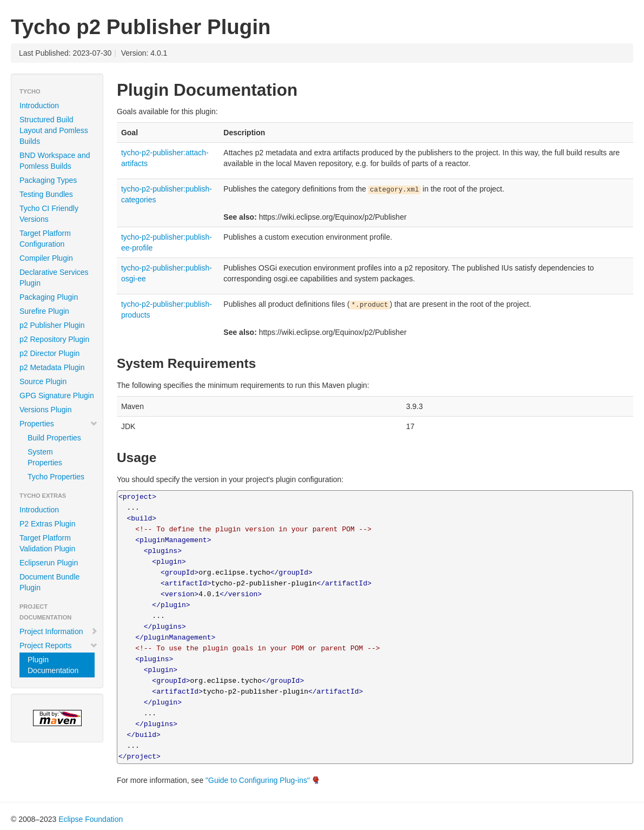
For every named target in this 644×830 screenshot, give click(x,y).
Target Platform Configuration (45, 239)
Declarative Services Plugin (54, 278)
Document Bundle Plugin (49, 582)
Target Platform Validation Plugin (47, 543)
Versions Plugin (46, 410)
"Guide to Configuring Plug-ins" (258, 780)
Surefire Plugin (44, 311)
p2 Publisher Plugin (52, 325)
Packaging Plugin (49, 297)
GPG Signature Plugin (57, 396)
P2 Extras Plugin (48, 524)
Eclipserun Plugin (49, 563)
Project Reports (59, 645)
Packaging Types (48, 180)
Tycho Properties (56, 477)
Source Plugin (43, 381)
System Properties (45, 457)
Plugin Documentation (53, 665)
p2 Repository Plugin (54, 339)
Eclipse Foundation (91, 819)
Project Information (59, 631)
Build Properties (54, 438)
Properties (59, 424)
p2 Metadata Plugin (52, 367)
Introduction (39, 106)
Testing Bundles (46, 194)
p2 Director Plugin (49, 353)
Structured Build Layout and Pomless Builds (54, 130)
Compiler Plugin (46, 258)
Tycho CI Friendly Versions (49, 214)
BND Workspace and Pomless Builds (55, 161)
